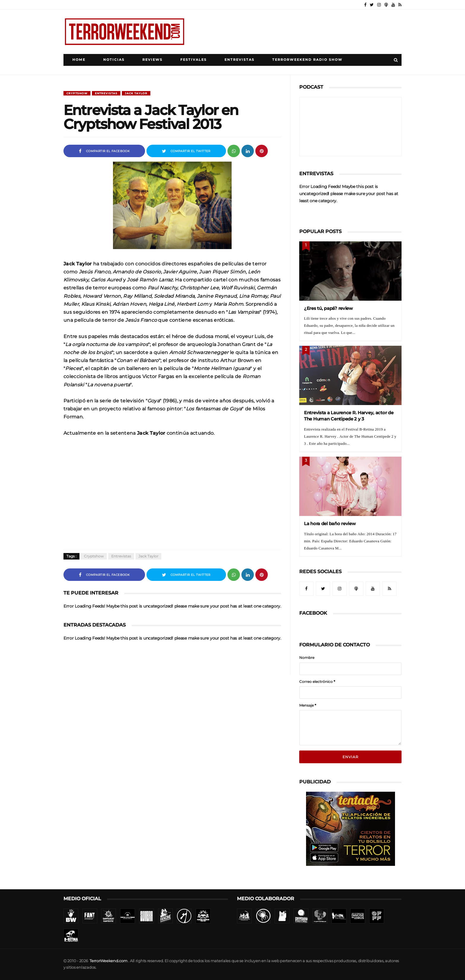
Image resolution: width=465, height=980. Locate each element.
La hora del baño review (330, 524)
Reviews (152, 60)
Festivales (194, 60)
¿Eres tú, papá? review (328, 308)
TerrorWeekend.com (108, 961)
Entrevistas (239, 60)
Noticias (114, 60)
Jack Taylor (136, 93)
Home (79, 60)
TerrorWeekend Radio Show (307, 60)
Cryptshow (77, 93)
